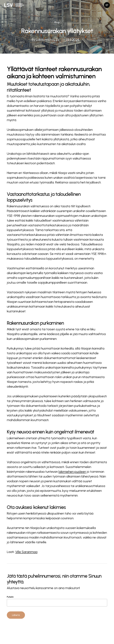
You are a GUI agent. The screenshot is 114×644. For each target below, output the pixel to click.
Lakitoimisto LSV (48, 40)
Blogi (57, 22)
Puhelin (57, 601)
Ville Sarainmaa (26, 552)
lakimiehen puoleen (72, 472)
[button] (107, 5)
